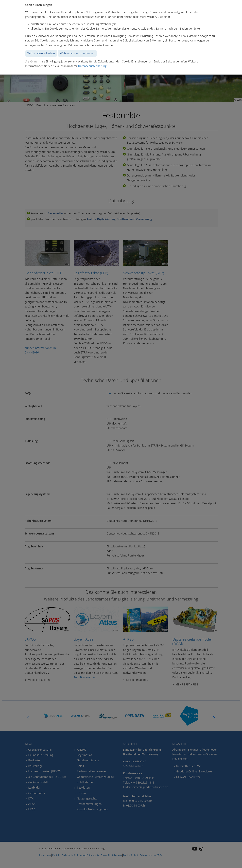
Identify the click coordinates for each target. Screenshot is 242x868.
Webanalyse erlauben (41, 53)
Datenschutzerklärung (92, 66)
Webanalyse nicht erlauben (77, 53)
